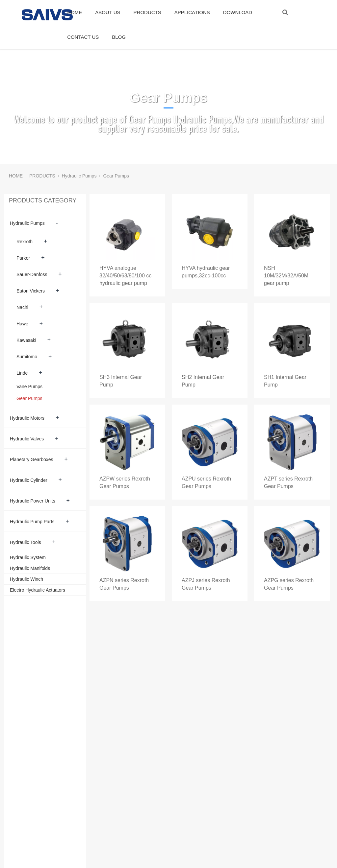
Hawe (22, 324)
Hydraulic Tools (26, 542)
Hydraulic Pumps (79, 176)
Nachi (22, 307)
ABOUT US (108, 12)
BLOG (119, 37)
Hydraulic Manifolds (30, 568)
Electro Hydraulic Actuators (38, 590)
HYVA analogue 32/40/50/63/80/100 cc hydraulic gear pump (125, 276)
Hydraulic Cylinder (29, 480)
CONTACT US (83, 37)
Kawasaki (26, 340)
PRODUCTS (147, 12)
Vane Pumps (29, 387)
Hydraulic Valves (27, 439)
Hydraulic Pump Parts (32, 522)
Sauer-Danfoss (32, 274)
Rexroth (25, 242)
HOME (75, 12)
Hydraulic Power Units (33, 501)
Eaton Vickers (31, 291)
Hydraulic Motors (27, 418)
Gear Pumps (116, 176)
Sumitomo (27, 357)
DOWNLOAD (238, 12)
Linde (22, 373)
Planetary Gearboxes (32, 459)
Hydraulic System (28, 557)
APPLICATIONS (192, 12)
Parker (23, 258)
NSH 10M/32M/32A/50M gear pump (286, 276)
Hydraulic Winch (26, 579)
